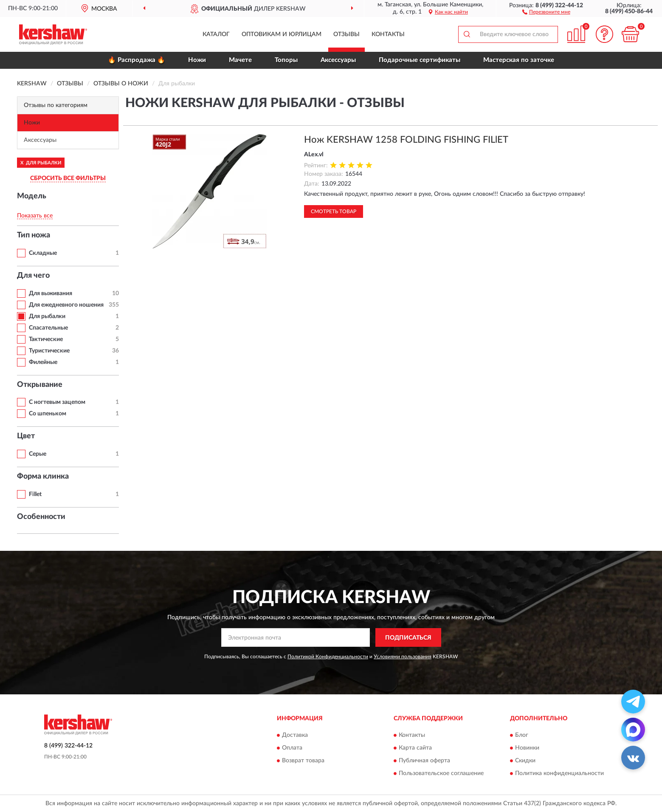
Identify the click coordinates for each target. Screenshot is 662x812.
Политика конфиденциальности (559, 773)
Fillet (35, 494)
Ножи (197, 60)
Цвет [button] (26, 436)
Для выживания (51, 293)
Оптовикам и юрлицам (282, 34)
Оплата (292, 748)
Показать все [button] (35, 216)
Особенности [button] (41, 517)
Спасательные (48, 328)
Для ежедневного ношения (66, 305)
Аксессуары (338, 60)
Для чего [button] (33, 276)
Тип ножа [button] (34, 235)
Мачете (240, 60)
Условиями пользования (403, 657)
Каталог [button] (216, 34)
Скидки (525, 761)
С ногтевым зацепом (57, 402)
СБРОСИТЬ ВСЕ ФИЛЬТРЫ (68, 178)
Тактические (46, 339)
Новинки (527, 748)
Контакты (388, 34)
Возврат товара (303, 761)
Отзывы (346, 34)
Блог (522, 735)
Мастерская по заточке (519, 60)
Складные (43, 253)
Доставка (295, 735)
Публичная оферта (424, 761)
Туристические (49, 351)
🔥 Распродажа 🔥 (137, 60)
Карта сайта (415, 748)
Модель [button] (32, 196)
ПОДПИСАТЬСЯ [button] (408, 638)
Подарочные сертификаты (420, 60)
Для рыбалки (47, 316)
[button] (546, 11)
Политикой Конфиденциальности (328, 657)
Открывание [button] (40, 385)
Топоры (286, 60)
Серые (38, 454)
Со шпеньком (48, 414)
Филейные (43, 362)
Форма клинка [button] (43, 476)
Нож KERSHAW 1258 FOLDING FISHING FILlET (406, 140)
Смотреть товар (334, 211)
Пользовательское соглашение (441, 773)
